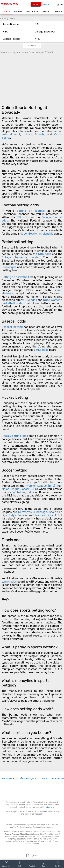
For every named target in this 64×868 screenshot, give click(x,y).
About (44, 778)
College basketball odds (20, 257)
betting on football (31, 211)
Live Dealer (32, 11)
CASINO (18, 11)
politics (27, 134)
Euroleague (9, 267)
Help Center (8, 778)
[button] (6, 12)
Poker (46, 11)
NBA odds (45, 254)
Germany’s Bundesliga (33, 512)
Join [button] (36, 4)
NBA (16, 32)
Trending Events (8, 18)
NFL (48, 24)
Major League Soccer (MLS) (20, 489)
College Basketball (48, 32)
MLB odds (42, 350)
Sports (6, 11)
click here (50, 807)
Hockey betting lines (15, 436)
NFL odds (23, 217)
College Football (16, 39)
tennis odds (9, 582)
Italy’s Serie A (18, 515)
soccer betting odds (21, 492)
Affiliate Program (28, 778)
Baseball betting (12, 327)
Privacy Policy (53, 812)
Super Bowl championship (37, 234)
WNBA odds (30, 300)
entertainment (11, 134)
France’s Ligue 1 (45, 515)
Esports (40, 134)
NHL (48, 39)
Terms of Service (31, 814)
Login (46, 4)
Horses (58, 11)
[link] (8, 778)
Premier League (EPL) (40, 486)
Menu (54, 4)
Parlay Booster (16, 24)
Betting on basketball (15, 277)
